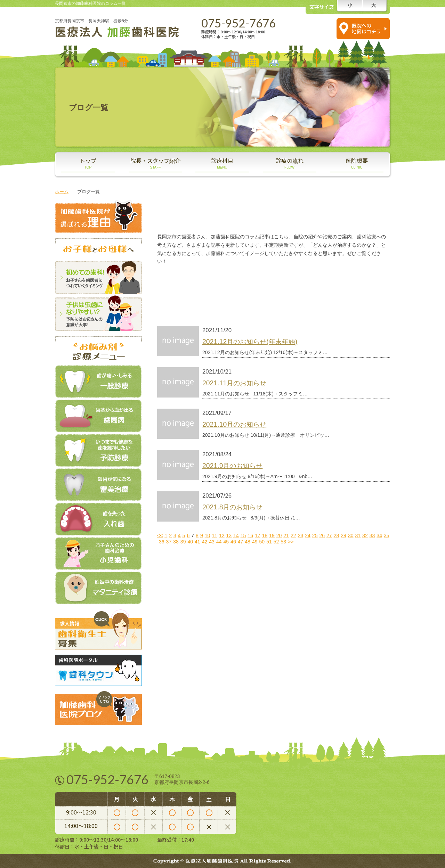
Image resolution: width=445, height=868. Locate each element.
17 (258, 535)
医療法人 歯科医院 (118, 31)
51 (269, 542)
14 (236, 535)
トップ (88, 163)
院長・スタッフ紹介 (155, 163)
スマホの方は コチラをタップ (312, 28)
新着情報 (215, 302)
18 (265, 535)
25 (315, 535)
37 (169, 542)
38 (176, 542)
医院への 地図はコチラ (366, 28)
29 (343, 535)
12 (222, 535)
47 (241, 542)
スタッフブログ (215, 282)
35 (387, 535)
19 (272, 535)
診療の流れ (289, 163)
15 (243, 535)
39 (183, 542)
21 (286, 535)
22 (293, 535)
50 (262, 542)
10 (208, 535)
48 (248, 542)
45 (226, 542)
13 (229, 535)
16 (250, 535)
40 (190, 542)
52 (276, 542)
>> (291, 542)
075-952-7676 (238, 23)
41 (197, 542)
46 (233, 542)
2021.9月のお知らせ (232, 466)
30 (351, 535)
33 (372, 535)
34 (379, 535)
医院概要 (357, 163)
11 (215, 535)
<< (160, 535)
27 (329, 535)
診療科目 (222, 163)
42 (205, 542)
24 (308, 535)
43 (212, 542)
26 (322, 535)
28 (337, 535)
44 (219, 542)
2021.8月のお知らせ (232, 507)
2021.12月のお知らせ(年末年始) (250, 342)
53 (283, 542)
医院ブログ (333, 282)
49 (255, 542)
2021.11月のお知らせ (234, 383)
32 (365, 535)
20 (279, 535)
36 (162, 542)
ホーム (62, 192)
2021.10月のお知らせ (234, 424)
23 (301, 535)
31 (358, 535)
